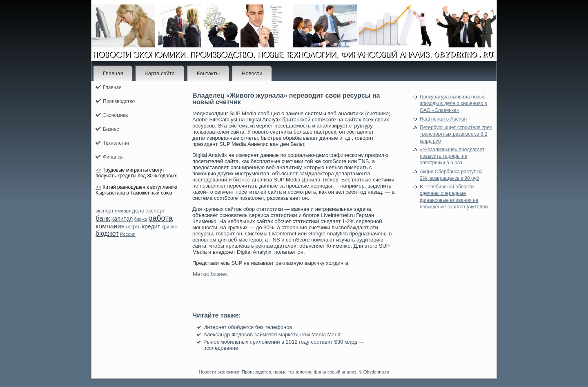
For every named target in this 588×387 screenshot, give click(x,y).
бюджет (107, 234)
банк (103, 218)
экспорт (105, 211)
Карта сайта (160, 73)
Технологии (116, 143)
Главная (113, 73)
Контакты (208, 73)
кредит (151, 226)
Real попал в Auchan (443, 119)
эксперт (155, 211)
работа (160, 218)
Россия (128, 234)
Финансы (113, 157)
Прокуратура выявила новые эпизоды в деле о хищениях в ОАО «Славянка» (453, 104)
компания (110, 226)
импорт (123, 211)
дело (138, 211)
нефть (133, 227)
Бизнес (111, 129)
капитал (122, 219)
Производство (119, 101)
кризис (169, 227)
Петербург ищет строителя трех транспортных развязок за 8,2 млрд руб (456, 134)
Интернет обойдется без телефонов (248, 327)
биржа (141, 219)
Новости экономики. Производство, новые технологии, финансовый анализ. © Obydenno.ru (294, 372)
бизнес (242, 180)
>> (98, 170)
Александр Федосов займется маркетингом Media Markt (272, 334)
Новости (252, 73)
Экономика (115, 115)
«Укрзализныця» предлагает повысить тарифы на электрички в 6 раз (452, 156)
